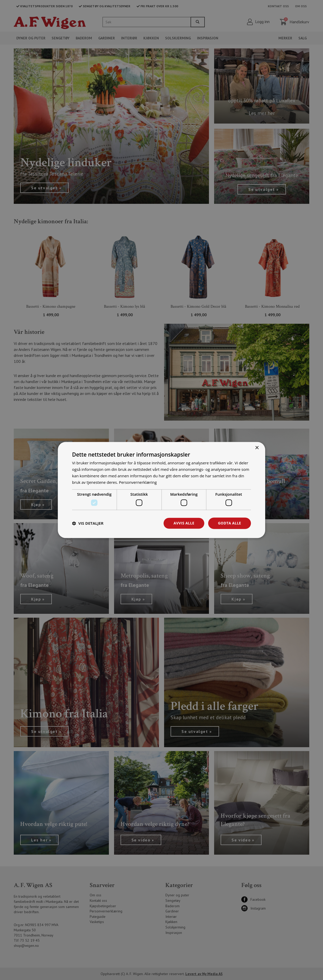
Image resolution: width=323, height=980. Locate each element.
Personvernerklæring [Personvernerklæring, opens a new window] (138, 482)
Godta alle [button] (229, 523)
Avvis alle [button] (183, 523)
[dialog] (161, 490)
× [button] (257, 448)
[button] (88, 523)
